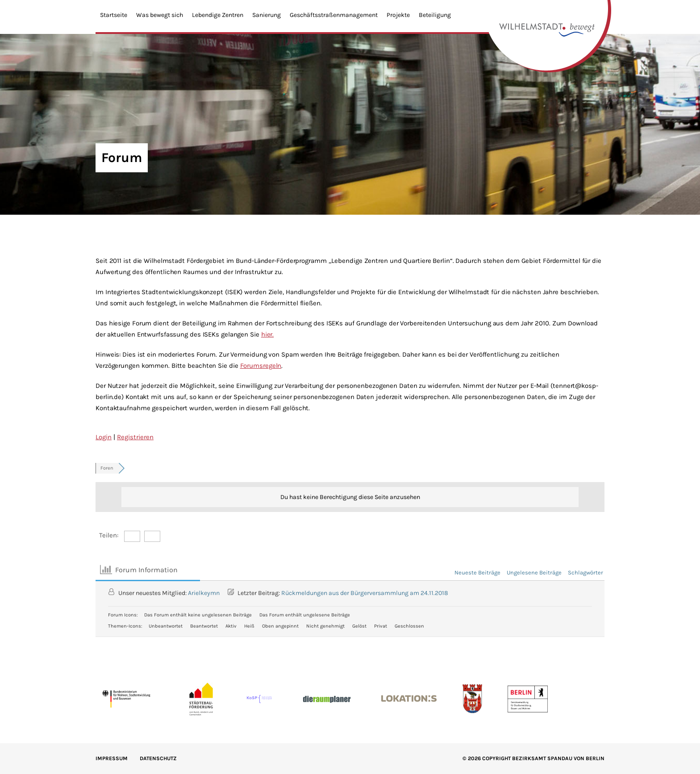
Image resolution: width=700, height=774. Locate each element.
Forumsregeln (261, 366)
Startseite (114, 15)
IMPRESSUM (112, 758)
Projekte (398, 15)
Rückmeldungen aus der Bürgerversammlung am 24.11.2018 (365, 593)
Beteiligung (435, 15)
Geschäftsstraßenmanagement (334, 15)
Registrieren (135, 437)
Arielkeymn (204, 593)
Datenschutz (158, 758)
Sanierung (267, 15)
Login (104, 437)
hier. (268, 334)
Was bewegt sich (160, 15)
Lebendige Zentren (218, 15)
